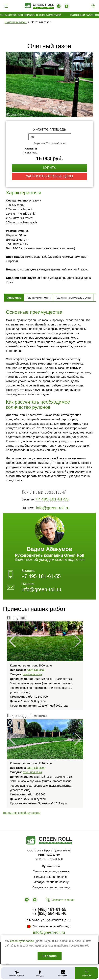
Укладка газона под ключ (51, 877)
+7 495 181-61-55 (52, 499)
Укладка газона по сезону (51, 882)
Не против (49, 956)
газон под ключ (32, 674)
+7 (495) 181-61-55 (92, 6)
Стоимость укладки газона (51, 871)
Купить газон (51, 866)
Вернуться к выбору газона (22, 813)
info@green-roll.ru (53, 508)
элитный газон (36, 670)
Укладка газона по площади (51, 887)
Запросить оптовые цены (50, 176)
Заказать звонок (63, 900)
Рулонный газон (16, 22)
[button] (89, 55)
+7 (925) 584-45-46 (49, 914)
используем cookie (22, 941)
